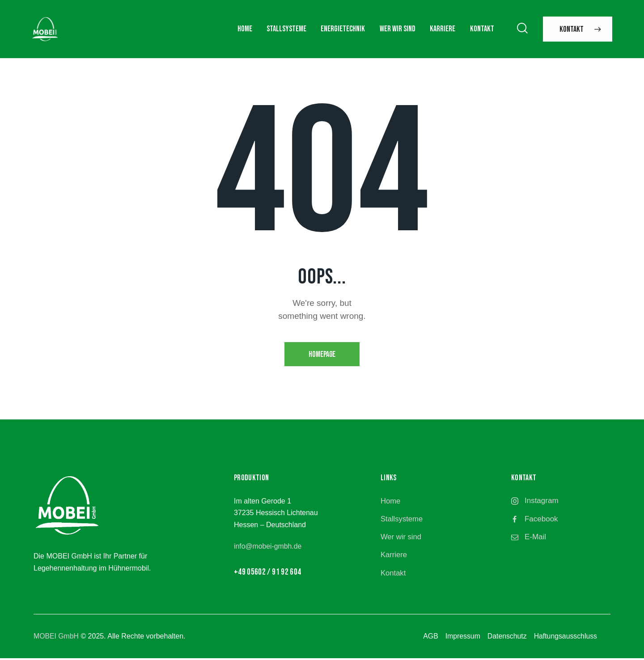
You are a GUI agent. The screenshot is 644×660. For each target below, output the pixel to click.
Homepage (322, 355)
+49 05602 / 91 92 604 (267, 573)
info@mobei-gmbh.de (268, 547)
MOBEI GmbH (56, 637)
